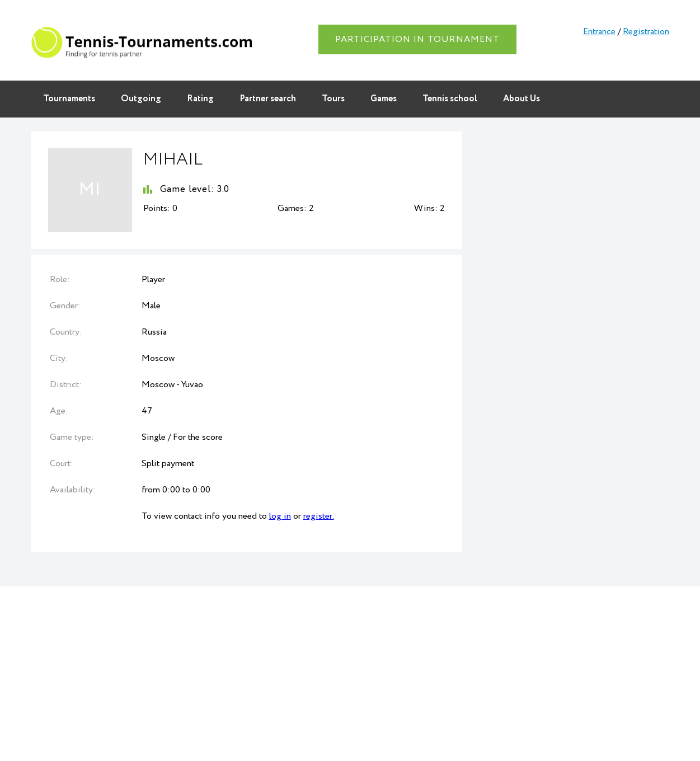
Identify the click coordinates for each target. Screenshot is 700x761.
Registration (646, 32)
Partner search (268, 99)
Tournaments (69, 99)
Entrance (599, 32)
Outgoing (141, 99)
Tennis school (450, 99)
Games (384, 99)
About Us (522, 99)
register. (319, 516)
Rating (200, 99)
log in (280, 516)
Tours (333, 99)
